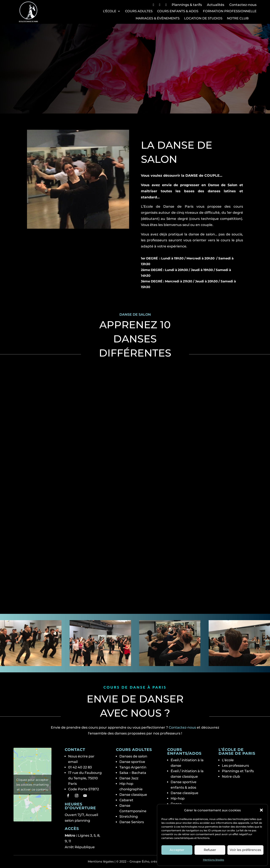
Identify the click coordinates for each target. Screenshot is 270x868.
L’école (110, 11)
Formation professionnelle (230, 11)
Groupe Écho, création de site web (156, 861)
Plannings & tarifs (187, 5)
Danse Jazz (129, 778)
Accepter (177, 850)
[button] (261, 810)
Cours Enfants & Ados (178, 11)
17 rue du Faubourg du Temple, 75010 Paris (85, 778)
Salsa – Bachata (133, 773)
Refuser (210, 850)
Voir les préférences (245, 850)
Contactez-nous (243, 5)
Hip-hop (178, 798)
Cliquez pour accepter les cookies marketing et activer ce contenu (32, 784)
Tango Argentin (133, 767)
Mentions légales (213, 860)
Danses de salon (133, 756)
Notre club (238, 18)
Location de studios (203, 18)
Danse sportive (132, 762)
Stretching (129, 817)
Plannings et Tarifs (238, 771)
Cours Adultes (139, 11)
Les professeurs (235, 766)
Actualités (216, 5)
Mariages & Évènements (158, 18)
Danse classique (133, 795)
